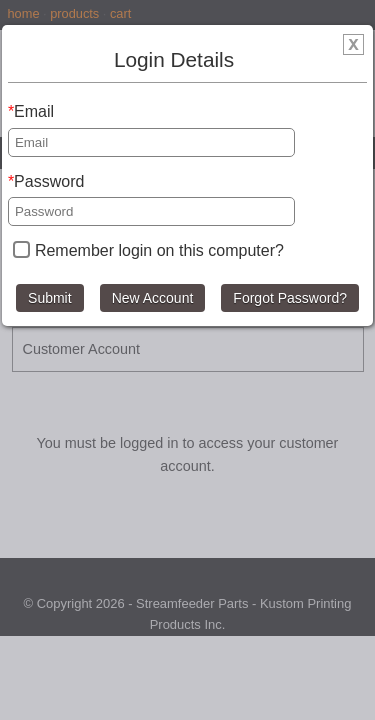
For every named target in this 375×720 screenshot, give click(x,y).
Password (49, 181)
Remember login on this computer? (159, 250)
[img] (353, 48)
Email (34, 111)
